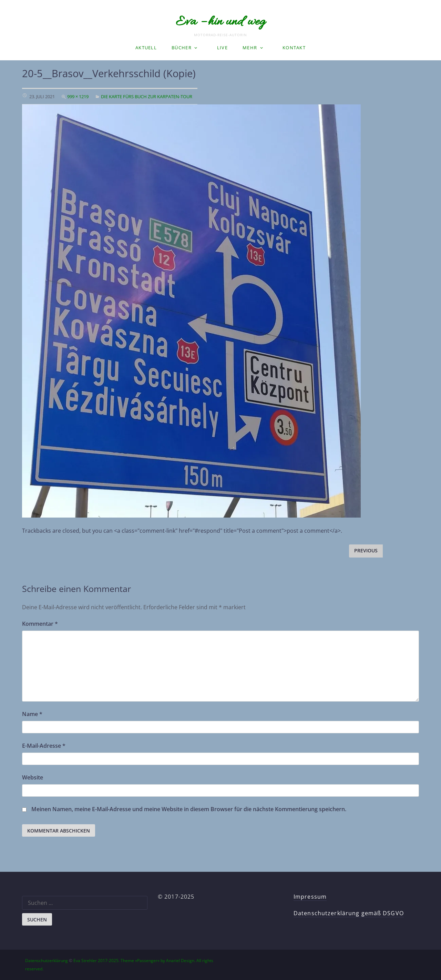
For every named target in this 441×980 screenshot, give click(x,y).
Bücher (182, 48)
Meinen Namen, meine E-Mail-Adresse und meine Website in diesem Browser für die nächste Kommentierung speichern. (189, 809)
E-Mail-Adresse (44, 746)
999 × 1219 (78, 96)
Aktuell (146, 48)
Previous (366, 550)
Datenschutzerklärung (47, 961)
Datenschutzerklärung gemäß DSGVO (349, 913)
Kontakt (294, 48)
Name (32, 714)
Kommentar (40, 624)
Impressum (310, 897)
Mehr (250, 48)
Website (33, 777)
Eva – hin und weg (220, 22)
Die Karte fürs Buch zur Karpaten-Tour (147, 96)
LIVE (222, 48)
